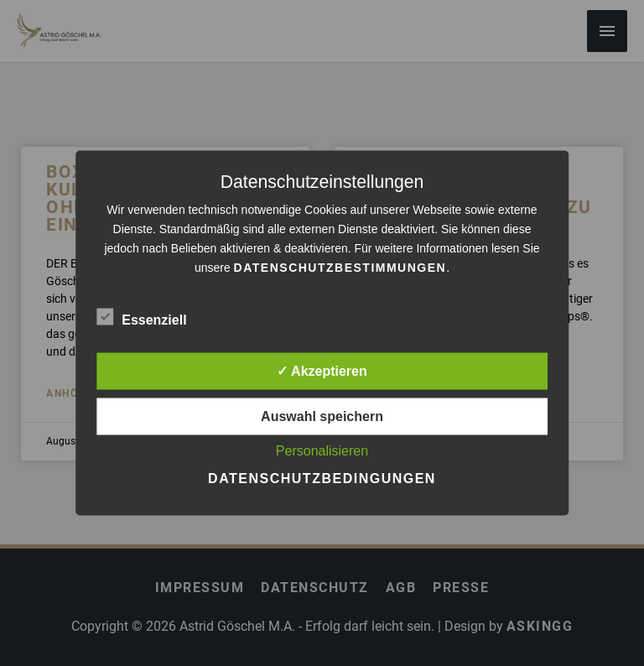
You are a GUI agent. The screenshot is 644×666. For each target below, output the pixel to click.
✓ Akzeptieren (322, 371)
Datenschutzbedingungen (322, 479)
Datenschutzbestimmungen (340, 268)
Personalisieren (322, 451)
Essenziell (141, 317)
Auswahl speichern (322, 416)
